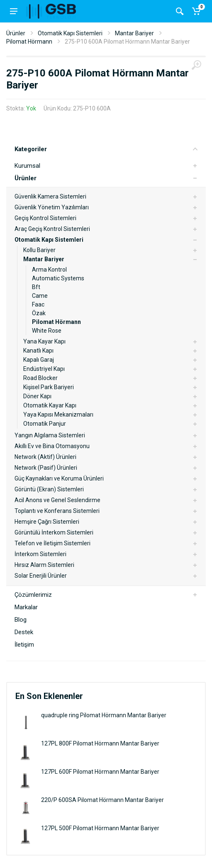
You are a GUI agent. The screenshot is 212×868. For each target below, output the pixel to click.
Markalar (26, 607)
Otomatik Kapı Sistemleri (70, 33)
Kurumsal (27, 166)
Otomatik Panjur (45, 424)
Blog (21, 620)
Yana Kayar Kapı (44, 341)
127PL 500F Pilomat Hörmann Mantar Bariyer (100, 828)
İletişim (24, 645)
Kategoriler (106, 149)
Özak (39, 313)
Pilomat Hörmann (29, 42)
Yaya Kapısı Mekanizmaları (58, 414)
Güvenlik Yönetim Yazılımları (52, 207)
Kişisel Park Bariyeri (49, 387)
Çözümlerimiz (33, 595)
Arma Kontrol (49, 270)
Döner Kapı (37, 396)
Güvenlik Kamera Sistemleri (50, 196)
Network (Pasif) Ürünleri (46, 468)
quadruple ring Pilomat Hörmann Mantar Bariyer (104, 715)
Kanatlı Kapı (38, 351)
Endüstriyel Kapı (44, 369)
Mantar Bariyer (134, 33)
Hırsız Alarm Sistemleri (44, 565)
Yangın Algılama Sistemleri (50, 435)
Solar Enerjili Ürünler (41, 576)
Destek (24, 632)
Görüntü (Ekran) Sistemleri (49, 489)
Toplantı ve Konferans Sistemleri (57, 511)
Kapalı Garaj (39, 360)
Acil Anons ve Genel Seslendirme (57, 500)
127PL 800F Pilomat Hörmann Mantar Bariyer (100, 743)
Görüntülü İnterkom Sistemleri (54, 532)
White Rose (47, 331)
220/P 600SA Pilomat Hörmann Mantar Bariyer (102, 800)
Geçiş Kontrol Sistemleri (45, 218)
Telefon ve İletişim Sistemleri (52, 543)
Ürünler (16, 33)
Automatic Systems (58, 278)
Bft (36, 287)
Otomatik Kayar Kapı (50, 405)
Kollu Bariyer (39, 250)
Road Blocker (40, 378)
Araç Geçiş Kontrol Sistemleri (52, 229)
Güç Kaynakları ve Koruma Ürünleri (59, 478)
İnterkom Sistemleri (40, 554)
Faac (38, 304)
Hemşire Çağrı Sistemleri (47, 522)
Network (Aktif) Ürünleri (45, 457)
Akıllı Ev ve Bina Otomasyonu (52, 446)
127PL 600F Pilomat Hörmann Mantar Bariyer (100, 772)
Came (40, 296)
